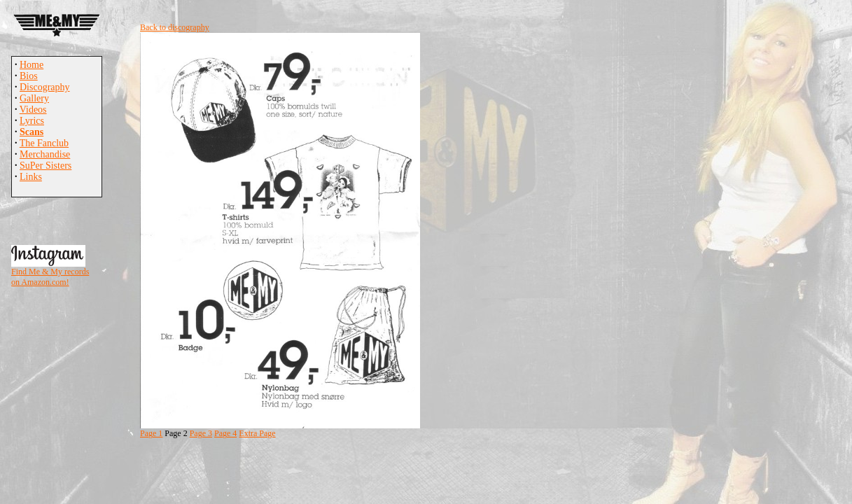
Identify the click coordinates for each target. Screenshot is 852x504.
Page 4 (225, 433)
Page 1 (151, 433)
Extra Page (257, 433)
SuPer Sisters (46, 166)
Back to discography (175, 27)
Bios (29, 76)
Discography (45, 87)
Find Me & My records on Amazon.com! (50, 277)
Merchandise (45, 154)
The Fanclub (44, 143)
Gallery (34, 98)
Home (32, 65)
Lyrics (32, 121)
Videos (33, 110)
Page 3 (201, 433)
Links (31, 177)
